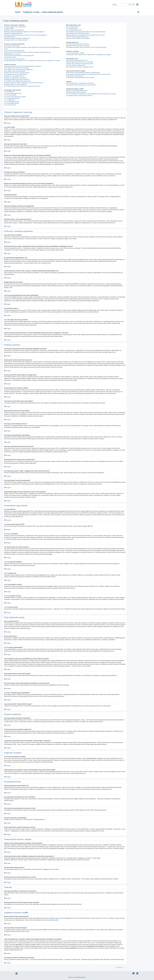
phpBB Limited (55, 918)
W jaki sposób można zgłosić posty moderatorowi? (17, 81)
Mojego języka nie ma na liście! (12, 54)
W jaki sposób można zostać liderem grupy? (78, 33)
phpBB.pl (117, 286)
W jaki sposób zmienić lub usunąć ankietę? (15, 74)
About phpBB (54, 920)
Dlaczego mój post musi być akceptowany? (15, 84)
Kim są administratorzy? (72, 27)
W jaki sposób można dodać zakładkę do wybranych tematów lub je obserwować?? (88, 74)
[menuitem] (137, 5)
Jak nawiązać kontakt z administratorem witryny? (79, 95)
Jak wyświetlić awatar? (10, 57)
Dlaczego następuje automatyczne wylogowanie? (17, 38)
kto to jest (34, 943)
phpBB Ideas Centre (94, 929)
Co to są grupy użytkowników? (74, 30)
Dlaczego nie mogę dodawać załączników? (15, 78)
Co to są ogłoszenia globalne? (12, 98)
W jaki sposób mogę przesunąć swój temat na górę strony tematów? (22, 86)
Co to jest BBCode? (9, 92)
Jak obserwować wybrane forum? (75, 76)
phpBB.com (7, 288)
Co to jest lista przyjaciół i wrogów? (75, 53)
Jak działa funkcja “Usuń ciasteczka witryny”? (16, 40)
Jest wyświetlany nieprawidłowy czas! (14, 51)
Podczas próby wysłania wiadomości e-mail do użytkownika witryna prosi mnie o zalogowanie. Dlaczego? (32, 60)
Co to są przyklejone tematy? (12, 102)
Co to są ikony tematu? (10, 105)
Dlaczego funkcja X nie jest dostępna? (76, 92)
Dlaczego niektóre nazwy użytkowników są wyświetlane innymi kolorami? (86, 35)
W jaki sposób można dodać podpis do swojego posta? (19, 70)
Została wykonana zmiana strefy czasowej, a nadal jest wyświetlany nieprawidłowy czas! (28, 52)
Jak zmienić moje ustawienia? (12, 46)
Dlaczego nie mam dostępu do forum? (14, 76)
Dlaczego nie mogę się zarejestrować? (14, 30)
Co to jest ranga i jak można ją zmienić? (14, 59)
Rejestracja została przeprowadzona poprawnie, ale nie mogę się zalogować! (24, 32)
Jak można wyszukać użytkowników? (76, 65)
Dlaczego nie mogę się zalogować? (13, 33)
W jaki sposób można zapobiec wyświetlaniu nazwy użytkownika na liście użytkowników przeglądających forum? (32, 48)
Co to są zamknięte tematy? (12, 103)
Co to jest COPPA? (9, 28)
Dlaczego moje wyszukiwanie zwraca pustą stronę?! (80, 64)
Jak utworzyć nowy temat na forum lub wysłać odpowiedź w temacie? (23, 66)
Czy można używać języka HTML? (13, 93)
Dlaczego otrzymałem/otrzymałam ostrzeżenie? (17, 79)
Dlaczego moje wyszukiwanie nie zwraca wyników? (80, 62)
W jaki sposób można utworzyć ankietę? (15, 71)
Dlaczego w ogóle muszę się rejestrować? (15, 27)
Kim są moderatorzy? (72, 28)
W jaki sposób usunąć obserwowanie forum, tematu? (80, 77)
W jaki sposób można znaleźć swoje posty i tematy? (80, 67)
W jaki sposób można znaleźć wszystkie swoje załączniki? (81, 85)
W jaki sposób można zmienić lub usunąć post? (17, 68)
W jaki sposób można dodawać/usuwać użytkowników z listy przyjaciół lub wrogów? (88, 55)
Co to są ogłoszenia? (9, 100)
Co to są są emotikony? (10, 95)
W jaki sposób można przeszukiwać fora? (77, 60)
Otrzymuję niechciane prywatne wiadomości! (78, 46)
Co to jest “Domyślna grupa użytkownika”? (77, 37)
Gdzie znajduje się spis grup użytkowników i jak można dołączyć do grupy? (86, 32)
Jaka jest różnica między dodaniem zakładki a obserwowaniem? (83, 73)
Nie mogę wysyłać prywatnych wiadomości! (78, 44)
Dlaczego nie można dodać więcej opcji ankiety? (17, 73)
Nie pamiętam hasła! (10, 37)
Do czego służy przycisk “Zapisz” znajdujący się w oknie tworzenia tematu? (24, 83)
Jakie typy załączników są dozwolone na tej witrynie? (80, 83)
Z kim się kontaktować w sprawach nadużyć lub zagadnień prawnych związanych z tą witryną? (91, 94)
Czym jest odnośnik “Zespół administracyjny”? (78, 38)
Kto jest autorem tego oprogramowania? (77, 90)
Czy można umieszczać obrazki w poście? (15, 97)
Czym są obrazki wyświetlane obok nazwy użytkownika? (19, 56)
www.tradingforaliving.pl (79, 977)
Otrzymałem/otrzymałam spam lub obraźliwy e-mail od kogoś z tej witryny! (86, 47)
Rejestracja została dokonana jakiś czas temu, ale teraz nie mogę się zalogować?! (26, 35)
